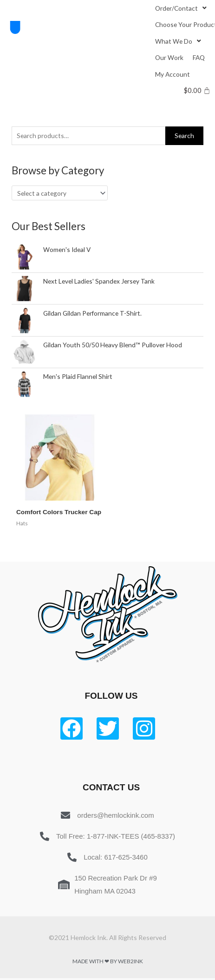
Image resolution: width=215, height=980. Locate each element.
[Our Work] (169, 57)
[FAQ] (199, 57)
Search (184, 136)
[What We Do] (179, 41)
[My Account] (173, 74)
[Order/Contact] (182, 8)
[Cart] (197, 90)
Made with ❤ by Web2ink (108, 961)
